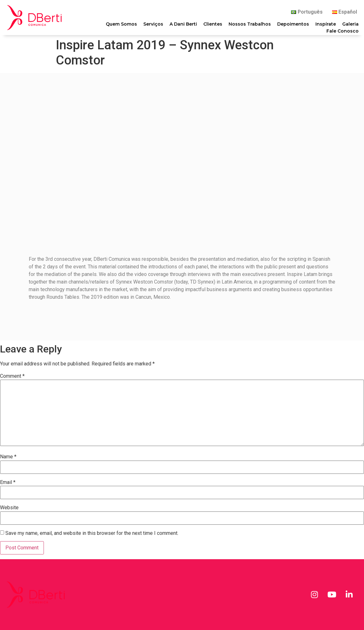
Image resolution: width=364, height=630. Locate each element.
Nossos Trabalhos (250, 24)
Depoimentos (293, 24)
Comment (12, 376)
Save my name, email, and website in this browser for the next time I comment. (92, 533)
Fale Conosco (343, 31)
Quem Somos (121, 24)
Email (8, 482)
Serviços (153, 24)
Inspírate (326, 24)
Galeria (350, 24)
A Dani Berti (183, 24)
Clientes (213, 24)
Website (9, 508)
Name (8, 457)
